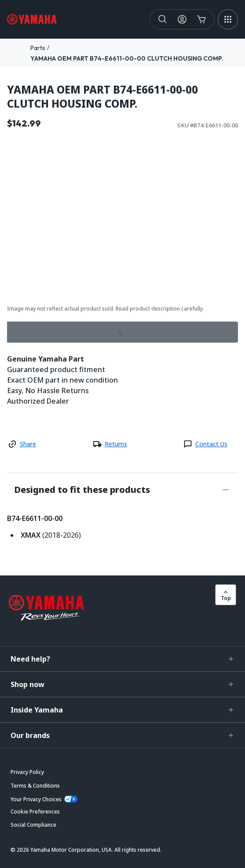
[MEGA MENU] (228, 19)
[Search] (163, 19)
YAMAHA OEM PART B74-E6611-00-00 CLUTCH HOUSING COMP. (127, 58)
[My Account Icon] (182, 19)
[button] (122, 659)
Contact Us (211, 444)
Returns (116, 444)
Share (28, 444)
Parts (38, 48)
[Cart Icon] (201, 19)
